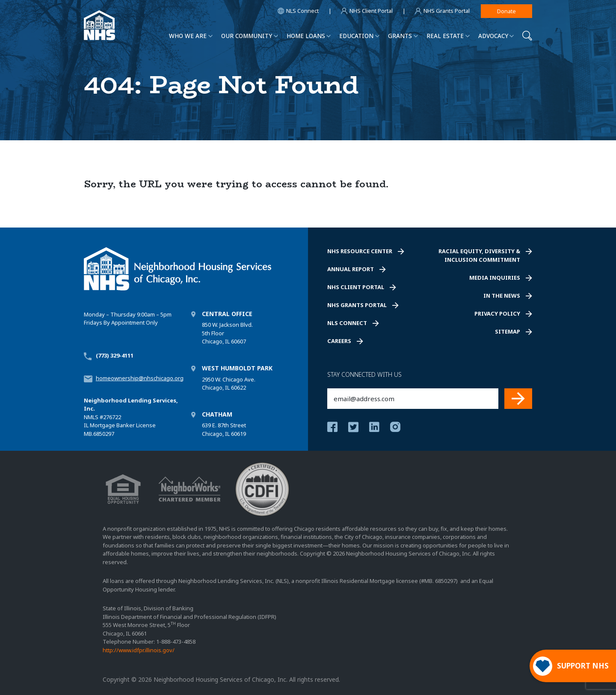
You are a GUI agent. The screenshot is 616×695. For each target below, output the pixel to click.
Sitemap (508, 331)
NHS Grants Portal (357, 305)
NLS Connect (347, 323)
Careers (339, 341)
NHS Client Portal (356, 287)
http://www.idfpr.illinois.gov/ (139, 650)
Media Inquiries (495, 278)
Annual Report (351, 269)
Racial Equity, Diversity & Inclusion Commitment (479, 255)
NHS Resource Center (360, 251)
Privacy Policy (497, 313)
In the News (502, 296)
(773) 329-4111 (115, 355)
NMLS (91, 417)
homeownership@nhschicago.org (140, 378)
